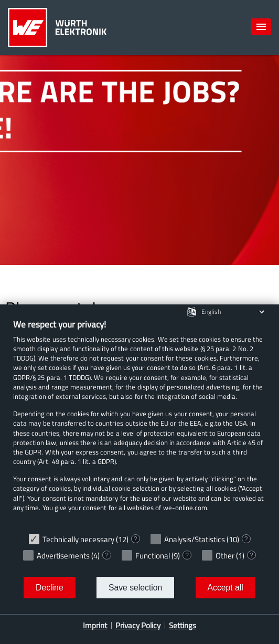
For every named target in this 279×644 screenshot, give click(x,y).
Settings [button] (183, 625)
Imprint (95, 625)
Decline (50, 588)
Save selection (135, 588)
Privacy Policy (138, 625)
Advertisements (63, 556)
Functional (153, 556)
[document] (139, 423)
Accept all (226, 588)
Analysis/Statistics (195, 539)
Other (225, 556)
